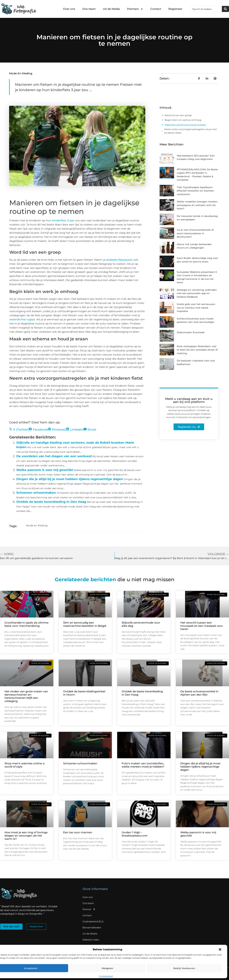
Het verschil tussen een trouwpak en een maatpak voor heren (202, 626)
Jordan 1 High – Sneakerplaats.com (135, 834)
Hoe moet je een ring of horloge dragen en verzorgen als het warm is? (26, 836)
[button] (220, 949)
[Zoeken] (225, 9)
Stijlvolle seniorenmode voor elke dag (141, 624)
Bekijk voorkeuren (184, 968)
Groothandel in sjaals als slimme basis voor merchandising (26, 624)
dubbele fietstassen (120, 260)
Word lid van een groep (178, 115)
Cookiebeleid (106, 976)
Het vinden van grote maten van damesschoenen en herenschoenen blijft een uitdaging (26, 696)
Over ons (69, 9)
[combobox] (206, 9)
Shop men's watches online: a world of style (25, 765)
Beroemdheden (92, 927)
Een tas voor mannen (78, 832)
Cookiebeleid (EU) (93, 921)
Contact (156, 9)
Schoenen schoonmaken (36, 493)
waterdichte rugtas (22, 319)
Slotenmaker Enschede (191, 332)
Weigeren (107, 968)
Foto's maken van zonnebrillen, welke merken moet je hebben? (143, 765)
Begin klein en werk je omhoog (183, 120)
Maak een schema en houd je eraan (185, 125)
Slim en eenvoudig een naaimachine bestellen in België (85, 624)
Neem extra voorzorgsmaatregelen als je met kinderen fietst (191, 131)
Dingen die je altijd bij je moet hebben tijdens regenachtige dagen (70, 479)
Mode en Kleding (21, 73)
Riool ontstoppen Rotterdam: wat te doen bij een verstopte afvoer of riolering (197, 350)
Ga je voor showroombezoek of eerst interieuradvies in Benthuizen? (195, 233)
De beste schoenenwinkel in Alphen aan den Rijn (199, 693)
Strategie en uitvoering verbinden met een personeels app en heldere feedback (197, 293)
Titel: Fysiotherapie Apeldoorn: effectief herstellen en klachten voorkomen (195, 191)
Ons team (89, 9)
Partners (135, 9)
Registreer (175, 9)
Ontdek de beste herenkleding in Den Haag (51, 502)
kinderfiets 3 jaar (63, 220)
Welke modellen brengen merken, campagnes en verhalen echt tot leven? (197, 205)
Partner (89, 909)
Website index (91, 940)
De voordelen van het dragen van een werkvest (54, 456)
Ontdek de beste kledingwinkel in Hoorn (84, 693)
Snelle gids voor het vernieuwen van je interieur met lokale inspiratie (196, 308)
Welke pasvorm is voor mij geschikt (45, 470)
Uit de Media (111, 9)
